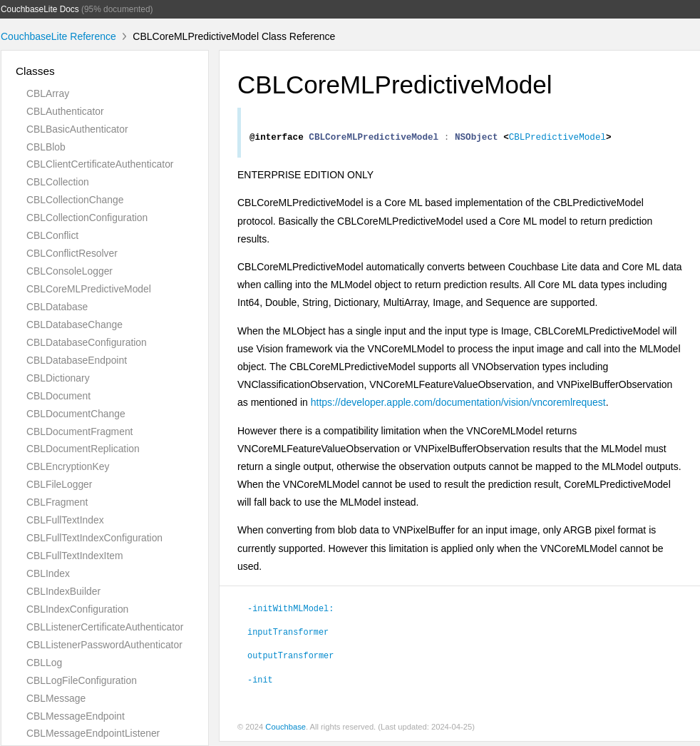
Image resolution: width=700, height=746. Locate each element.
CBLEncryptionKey (68, 466)
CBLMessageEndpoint (76, 716)
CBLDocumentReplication (83, 449)
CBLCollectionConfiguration (87, 218)
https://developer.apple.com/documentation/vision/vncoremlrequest (458, 407)
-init (260, 683)
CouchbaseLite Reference (58, 36)
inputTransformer (288, 635)
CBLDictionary (58, 378)
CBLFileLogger (59, 484)
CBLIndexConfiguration (77, 609)
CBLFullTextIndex (65, 520)
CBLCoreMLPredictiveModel (89, 289)
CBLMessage (56, 698)
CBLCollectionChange (75, 200)
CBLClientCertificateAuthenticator (100, 164)
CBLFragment (57, 502)
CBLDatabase (57, 307)
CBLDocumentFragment (79, 431)
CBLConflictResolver (72, 253)
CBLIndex (48, 573)
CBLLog (44, 663)
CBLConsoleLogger (70, 271)
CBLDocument (58, 396)
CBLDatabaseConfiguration (87, 342)
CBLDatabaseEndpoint (77, 360)
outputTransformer (290, 659)
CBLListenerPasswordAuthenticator (104, 645)
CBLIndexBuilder (63, 591)
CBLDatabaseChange (74, 325)
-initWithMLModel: (290, 612)
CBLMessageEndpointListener (93, 733)
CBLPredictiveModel (557, 140)
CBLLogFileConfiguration (82, 680)
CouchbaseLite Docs (40, 9)
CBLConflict (52, 235)
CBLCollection (58, 182)
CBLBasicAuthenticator (77, 129)
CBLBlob (46, 147)
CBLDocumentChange (76, 414)
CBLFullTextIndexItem (75, 556)
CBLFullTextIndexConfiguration (94, 538)
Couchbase (285, 731)
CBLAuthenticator (65, 111)
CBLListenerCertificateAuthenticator (105, 627)
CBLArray (48, 93)
